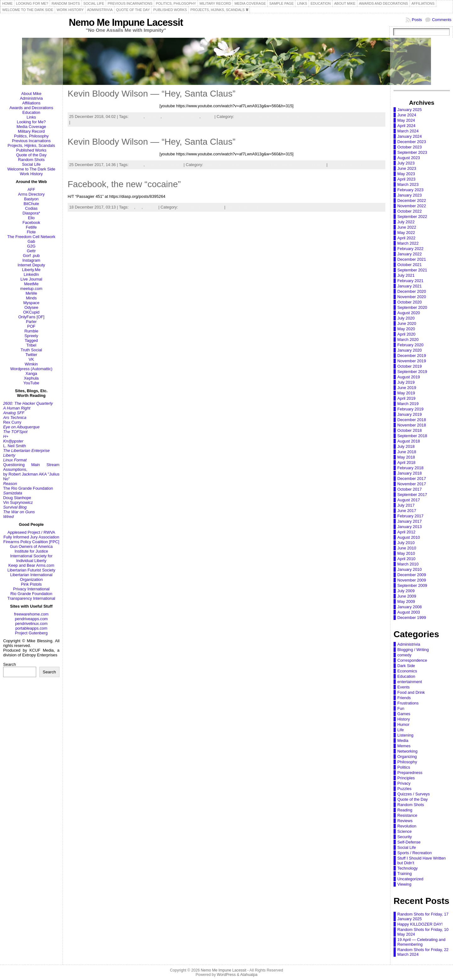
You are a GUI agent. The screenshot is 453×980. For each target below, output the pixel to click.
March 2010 (408, 564)
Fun (401, 708)
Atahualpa (249, 975)
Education (31, 112)
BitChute (31, 204)
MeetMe (31, 284)
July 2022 (406, 222)
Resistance (407, 815)
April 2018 (406, 462)
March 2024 (408, 131)
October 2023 (410, 147)
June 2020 (407, 323)
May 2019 (406, 393)
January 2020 (410, 350)
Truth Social (31, 350)
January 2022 (410, 254)
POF (31, 326)
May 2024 (406, 120)
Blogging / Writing (413, 650)
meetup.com (31, 289)
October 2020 (410, 302)
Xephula (31, 378)
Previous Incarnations (31, 141)
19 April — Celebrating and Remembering (421, 942)
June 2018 (407, 452)
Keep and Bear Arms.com (31, 565)
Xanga (31, 373)
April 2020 (406, 334)
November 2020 (412, 297)
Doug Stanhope (17, 498)
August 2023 (409, 158)
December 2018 (412, 420)
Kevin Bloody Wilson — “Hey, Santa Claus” (151, 94)
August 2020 (409, 313)
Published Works (31, 150)
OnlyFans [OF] (31, 317)
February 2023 (410, 190)
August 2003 (409, 612)
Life (220, 207)
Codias (31, 208)
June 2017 (407, 511)
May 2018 (406, 457)
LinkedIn (31, 274)
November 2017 (412, 484)
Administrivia (31, 98)
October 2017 (410, 489)
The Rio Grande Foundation (28, 488)
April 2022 (406, 238)
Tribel (31, 345)
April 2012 (406, 532)
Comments (442, 20)
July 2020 (406, 318)
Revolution (407, 826)
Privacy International (31, 589)
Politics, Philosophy (31, 136)
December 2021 (412, 259)
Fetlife (31, 227)
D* (132, 207)
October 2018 (410, 430)
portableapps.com (31, 628)
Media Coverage (31, 127)
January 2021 (410, 286)
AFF (31, 189)
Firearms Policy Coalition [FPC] (31, 542)
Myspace (31, 303)
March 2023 (408, 184)
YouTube (31, 383)
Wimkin (31, 364)
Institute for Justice (31, 551)
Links (31, 117)
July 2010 (406, 543)
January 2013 (410, 527)
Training (405, 874)
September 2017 (412, 495)
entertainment (410, 682)
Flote (31, 232)
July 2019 (406, 382)
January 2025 (410, 110)
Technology (408, 868)
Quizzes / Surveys (414, 794)
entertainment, (268, 117)
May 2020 (406, 329)
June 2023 (407, 168)
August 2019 (409, 377)
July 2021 (406, 275)
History (404, 719)
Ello (31, 218)
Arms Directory (31, 194)
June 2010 (407, 548)
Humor (403, 724)
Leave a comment (87, 122)
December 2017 (412, 479)
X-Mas (207, 117)
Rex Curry (12, 422)
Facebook (31, 223)
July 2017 (406, 505)
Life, (333, 117)
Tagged (31, 340)
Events (403, 687)
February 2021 (410, 281)
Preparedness (410, 773)
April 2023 (406, 179)
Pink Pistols (31, 584)
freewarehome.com (31, 614)
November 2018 (412, 425)
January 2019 (410, 414)
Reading (405, 810)
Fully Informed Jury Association (31, 537)
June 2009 (407, 596)
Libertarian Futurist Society (31, 570)
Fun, (310, 117)
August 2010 (409, 537)
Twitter (31, 355)
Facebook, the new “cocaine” (124, 184)
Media (403, 741)
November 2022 (412, 206)
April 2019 (406, 398)
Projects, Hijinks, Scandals (31, 145)
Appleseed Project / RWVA (31, 532)
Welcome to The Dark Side (31, 169)
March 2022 (408, 243)
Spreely (31, 336)
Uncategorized (410, 879)
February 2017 (410, 516)
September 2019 (412, 372)
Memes (404, 746)
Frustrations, (294, 117)
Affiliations (31, 103)
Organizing (407, 757)
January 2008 (410, 607)
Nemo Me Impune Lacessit (126, 22)
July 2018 (406, 446)
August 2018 (409, 441)
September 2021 (412, 270)
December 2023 (412, 142)
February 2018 (410, 468)
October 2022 (410, 211)
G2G (31, 246)
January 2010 (410, 569)
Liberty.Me (31, 270)
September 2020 (412, 307)
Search (10, 664)
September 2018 (412, 436)
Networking (407, 751)
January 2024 (410, 136)
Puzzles (404, 789)
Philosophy (407, 762)
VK (31, 359)
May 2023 (406, 174)
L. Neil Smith (15, 446)
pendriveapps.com (31, 619)
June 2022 (407, 227)
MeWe (31, 293)
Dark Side (406, 666)
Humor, (322, 117)
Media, (362, 117)
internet (151, 207)
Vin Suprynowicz (18, 502)
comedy (137, 117)
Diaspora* (31, 213)
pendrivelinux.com (31, 624)
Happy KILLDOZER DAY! (420, 924)
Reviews (405, 821)
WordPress (226, 975)
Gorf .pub (31, 256)
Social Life (31, 164)
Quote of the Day (31, 155)
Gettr (31, 251)
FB (139, 207)
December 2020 (412, 291)
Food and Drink (411, 692)
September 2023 (412, 152)
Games (404, 714)
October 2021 (410, 265)
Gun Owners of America (31, 546)
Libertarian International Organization (31, 577)
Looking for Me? (31, 122)
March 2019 (408, 404)
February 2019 (410, 409)
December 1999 (412, 618)
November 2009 (412, 580)
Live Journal (31, 279)
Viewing (376, 117)
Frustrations (408, 703)
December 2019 (412, 356)
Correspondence (412, 660)
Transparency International (31, 598)
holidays (153, 117)
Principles (406, 778)
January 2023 (410, 195)
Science (405, 831)
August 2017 (409, 500)
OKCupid (31, 312)
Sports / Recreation (415, 853)
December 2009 (412, 575)
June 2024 (407, 115)
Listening (405, 735)
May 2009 (406, 601)
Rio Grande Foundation (31, 594)
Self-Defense (409, 842)
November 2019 (412, 361)
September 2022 (412, 217)
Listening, (347, 117)
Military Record (31, 131)
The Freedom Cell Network (31, 237)
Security (405, 837)
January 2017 (410, 521)
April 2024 (406, 126)
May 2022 (406, 233)
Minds (31, 298)
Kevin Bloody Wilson (181, 117)
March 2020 (408, 340)
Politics (404, 767)
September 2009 (412, 585)
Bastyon (31, 199)
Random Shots (31, 160)
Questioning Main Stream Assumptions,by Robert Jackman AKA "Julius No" (31, 472)
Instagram (31, 260)
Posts (417, 20)
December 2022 (412, 200)
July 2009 (406, 591)
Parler (31, 322)
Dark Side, (245, 117)
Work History (31, 174)
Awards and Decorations (31, 108)
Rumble (31, 331)
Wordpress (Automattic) (31, 369)
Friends (404, 698)
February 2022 (410, 249)
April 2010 (406, 559)
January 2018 (410, 473)
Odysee (31, 307)
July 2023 (406, 163)
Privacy (404, 783)
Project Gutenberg (31, 633)
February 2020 (410, 345)
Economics (407, 671)
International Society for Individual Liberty (31, 558)
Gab (31, 241)
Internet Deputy (31, 265)
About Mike (31, 94)
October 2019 (410, 366)
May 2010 (406, 553)
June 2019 (407, 388)
